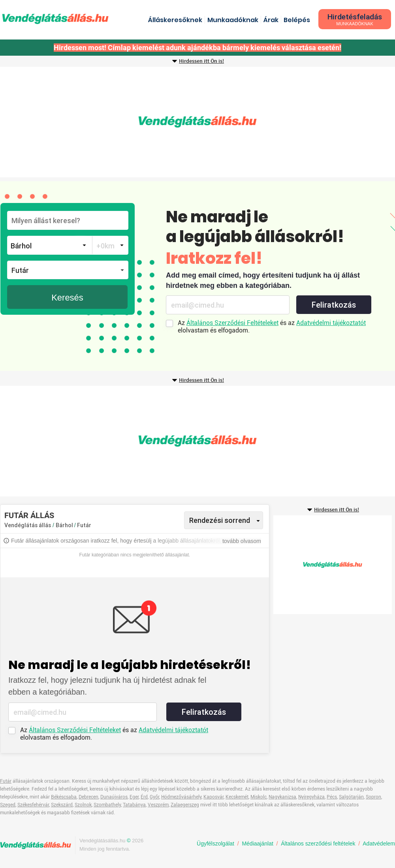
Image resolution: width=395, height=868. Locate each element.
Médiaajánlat (257, 844)
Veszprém (158, 805)
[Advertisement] (197, 122)
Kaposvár (213, 797)
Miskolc (259, 797)
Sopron (373, 797)
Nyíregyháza (311, 797)
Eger (134, 797)
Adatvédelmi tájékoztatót (331, 323)
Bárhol (65, 525)
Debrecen (88, 797)
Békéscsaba (64, 797)
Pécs (332, 797)
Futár (84, 525)
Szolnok (83, 805)
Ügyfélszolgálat (215, 844)
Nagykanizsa (282, 797)
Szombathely (107, 805)
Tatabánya (134, 805)
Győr (154, 797)
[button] (68, 270)
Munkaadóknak (233, 20)
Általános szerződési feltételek (318, 844)
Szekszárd (62, 805)
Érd (144, 797)
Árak (271, 20)
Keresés (67, 298)
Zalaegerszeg (185, 805)
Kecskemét (237, 797)
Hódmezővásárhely (181, 797)
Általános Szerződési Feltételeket (232, 323)
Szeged (8, 805)
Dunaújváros (114, 797)
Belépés (297, 20)
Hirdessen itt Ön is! (201, 61)
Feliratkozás (334, 305)
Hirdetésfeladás (355, 19)
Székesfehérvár (33, 805)
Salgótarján (351, 797)
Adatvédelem (379, 844)
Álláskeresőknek (175, 20)
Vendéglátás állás (28, 525)
